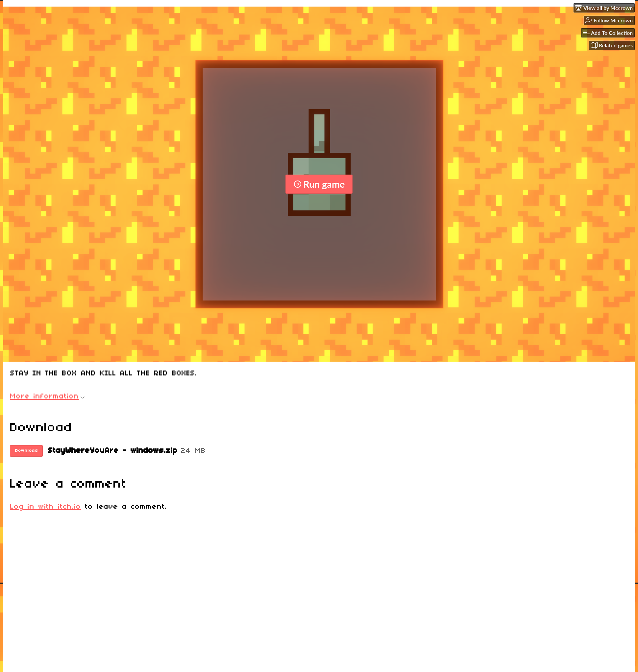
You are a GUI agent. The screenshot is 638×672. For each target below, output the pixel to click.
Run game (319, 184)
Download (26, 451)
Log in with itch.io (45, 507)
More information (47, 396)
